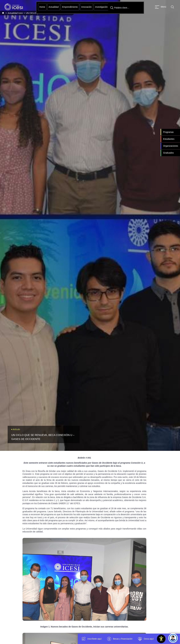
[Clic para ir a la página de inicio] (14, 7)
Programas (168, 132)
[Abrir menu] (161, 7)
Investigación (101, 7)
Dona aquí (145, 639)
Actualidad (54, 7)
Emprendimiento (70, 7)
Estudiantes (169, 139)
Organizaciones (171, 146)
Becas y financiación (119, 639)
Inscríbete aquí (91, 639)
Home (42, 7)
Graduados (168, 153)
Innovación (86, 7)
